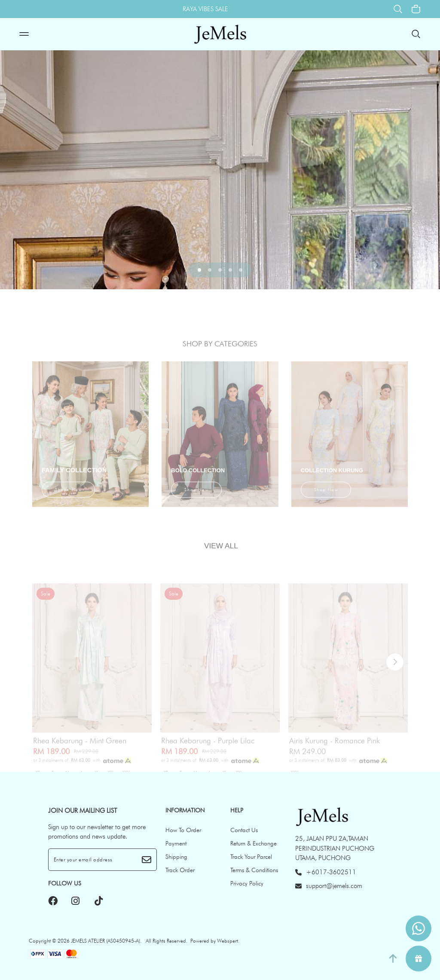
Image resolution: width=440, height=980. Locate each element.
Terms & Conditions (254, 870)
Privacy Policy (247, 883)
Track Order (180, 870)
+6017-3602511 (326, 872)
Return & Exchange (254, 843)
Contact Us (244, 830)
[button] (199, 270)
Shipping (176, 857)
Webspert (228, 941)
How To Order (183, 830)
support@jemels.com (329, 886)
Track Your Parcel (251, 857)
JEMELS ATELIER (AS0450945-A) (105, 941)
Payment (176, 843)
